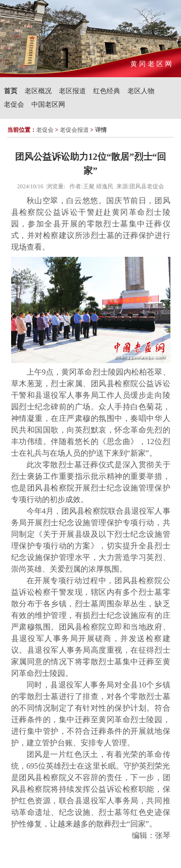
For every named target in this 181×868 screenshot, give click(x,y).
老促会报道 (74, 130)
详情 (101, 130)
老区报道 (72, 91)
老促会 (14, 105)
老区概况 (38, 91)
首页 (11, 91)
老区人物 (141, 91)
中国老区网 (48, 105)
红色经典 (107, 91)
